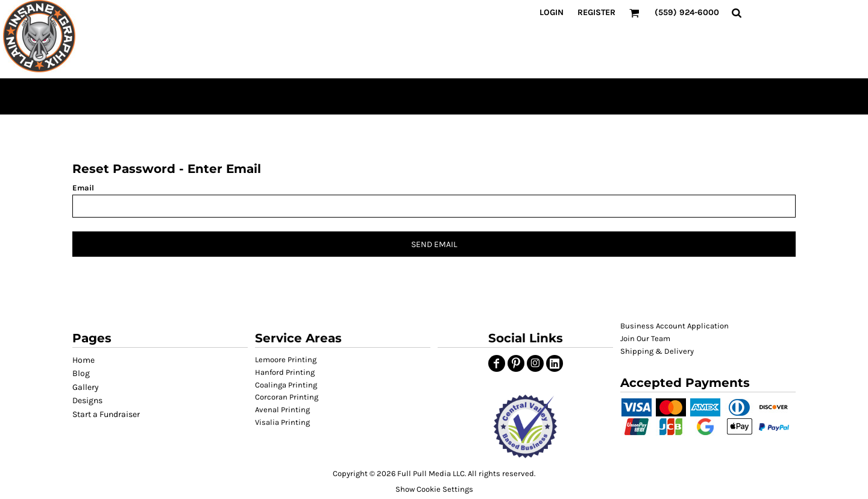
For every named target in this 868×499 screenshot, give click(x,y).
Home (83, 360)
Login (552, 12)
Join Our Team (645, 338)
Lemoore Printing (286, 359)
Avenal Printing (282, 410)
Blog (81, 373)
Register (596, 12)
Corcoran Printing (287, 397)
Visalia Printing (282, 422)
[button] (525, 426)
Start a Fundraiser (106, 414)
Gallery (86, 387)
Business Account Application (675, 326)
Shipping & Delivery (657, 351)
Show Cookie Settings (434, 489)
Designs (87, 400)
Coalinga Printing (286, 385)
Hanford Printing (285, 372)
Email (83, 188)
